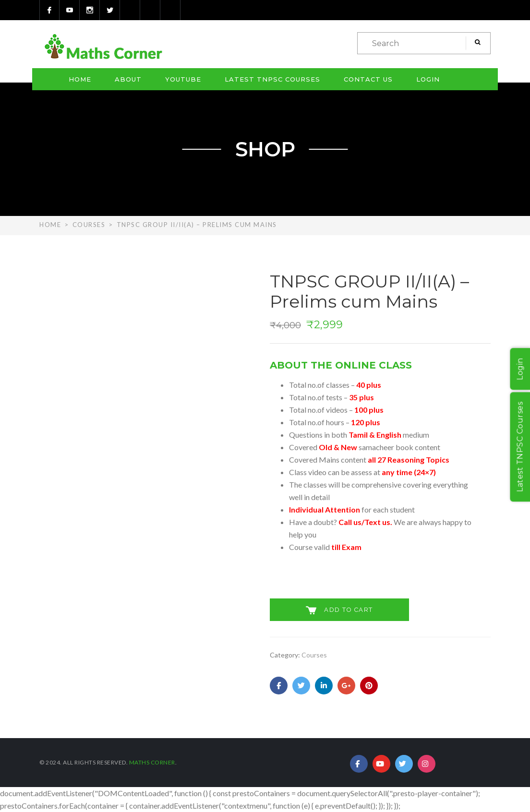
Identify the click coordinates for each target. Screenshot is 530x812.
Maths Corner (152, 762)
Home (80, 79)
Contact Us (368, 79)
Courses (89, 225)
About (128, 79)
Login (428, 79)
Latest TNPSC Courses (272, 79)
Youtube (183, 79)
